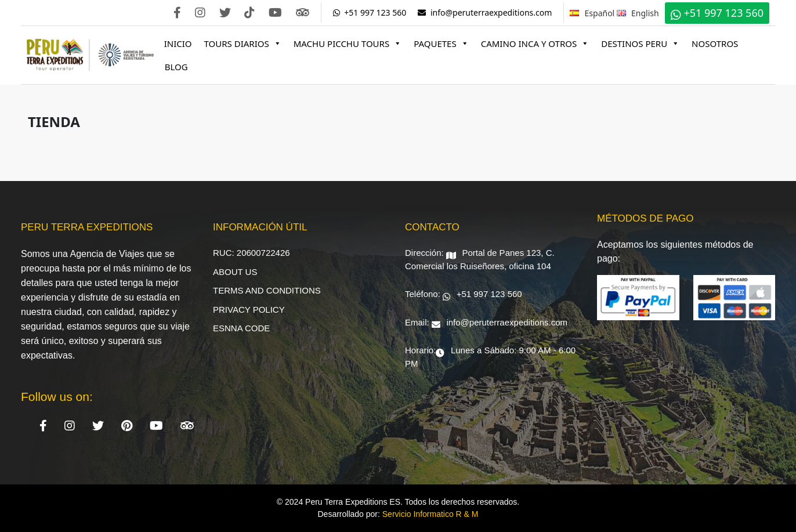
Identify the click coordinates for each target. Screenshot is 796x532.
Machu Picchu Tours (348, 44)
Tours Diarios (243, 44)
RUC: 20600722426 (252, 253)
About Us (235, 272)
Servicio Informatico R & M (430, 514)
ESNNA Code (241, 328)
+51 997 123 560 (370, 12)
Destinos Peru (640, 44)
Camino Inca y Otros (535, 44)
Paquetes (441, 44)
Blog (176, 67)
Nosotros (715, 44)
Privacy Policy (249, 310)
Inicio (178, 44)
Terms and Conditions (267, 290)
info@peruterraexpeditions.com (485, 12)
